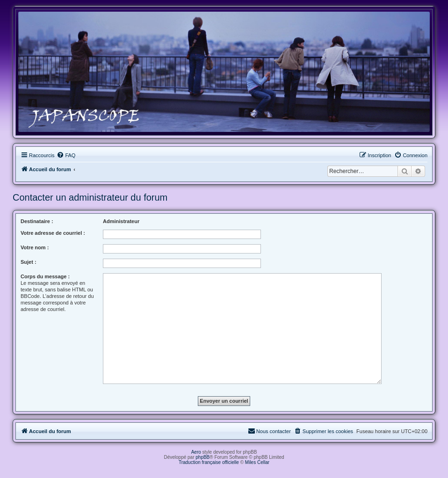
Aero (196, 452)
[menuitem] (66, 155)
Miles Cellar (257, 462)
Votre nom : (35, 247)
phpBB (202, 457)
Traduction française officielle (209, 462)
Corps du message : (45, 276)
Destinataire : (37, 221)
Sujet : (29, 262)
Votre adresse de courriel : (53, 233)
